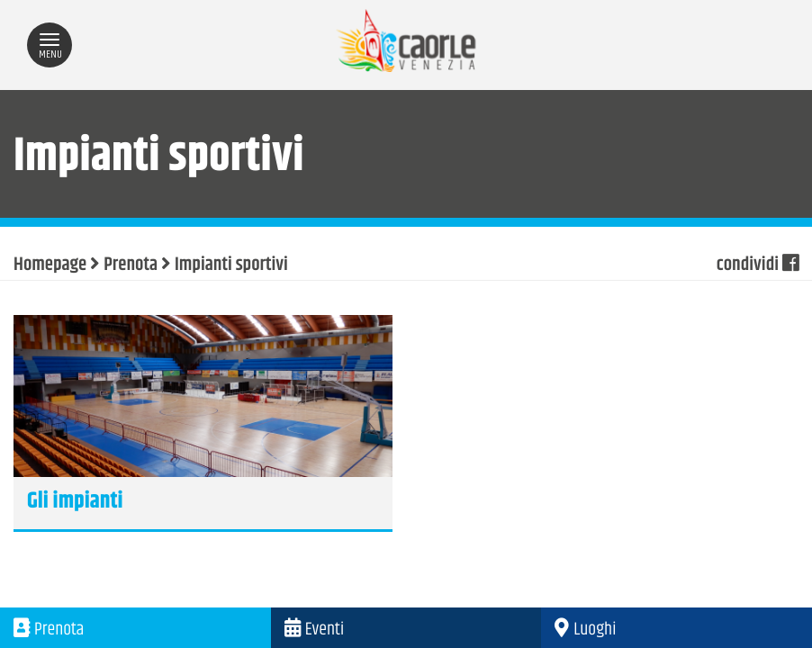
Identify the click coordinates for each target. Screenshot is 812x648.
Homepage (50, 265)
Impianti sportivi (231, 265)
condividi (758, 265)
